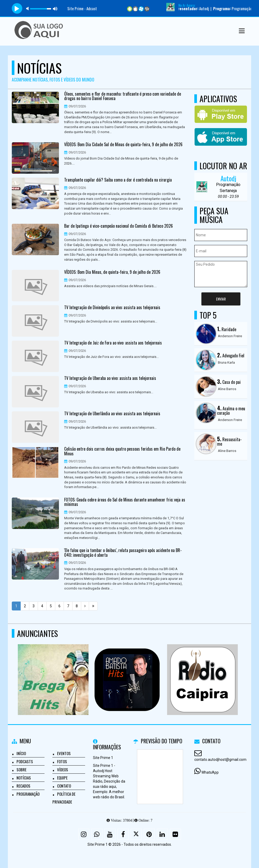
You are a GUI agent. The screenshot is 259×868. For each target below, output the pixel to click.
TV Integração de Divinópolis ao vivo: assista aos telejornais (112, 308)
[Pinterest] (149, 834)
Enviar (221, 299)
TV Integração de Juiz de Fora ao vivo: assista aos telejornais (113, 343)
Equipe (62, 778)
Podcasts (25, 761)
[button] (242, 31)
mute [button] (28, 9)
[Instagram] (84, 834)
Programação (28, 794)
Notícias (24, 778)
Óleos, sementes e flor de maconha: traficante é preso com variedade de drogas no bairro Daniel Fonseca (123, 96)
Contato (64, 786)
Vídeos (63, 769)
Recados (23, 786)
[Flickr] (175, 834)
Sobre (21, 769)
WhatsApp (210, 772)
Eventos (64, 753)
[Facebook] (123, 834)
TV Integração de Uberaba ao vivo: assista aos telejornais (110, 378)
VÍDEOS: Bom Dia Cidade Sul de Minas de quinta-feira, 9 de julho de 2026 (123, 145)
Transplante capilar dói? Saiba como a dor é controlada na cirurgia (118, 180)
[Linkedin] (162, 834)
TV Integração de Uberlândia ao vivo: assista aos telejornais (112, 414)
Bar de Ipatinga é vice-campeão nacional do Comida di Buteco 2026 (119, 226)
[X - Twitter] (136, 834)
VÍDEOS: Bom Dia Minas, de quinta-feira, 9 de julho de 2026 (112, 272)
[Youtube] (110, 834)
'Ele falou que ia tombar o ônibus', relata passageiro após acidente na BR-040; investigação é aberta (123, 553)
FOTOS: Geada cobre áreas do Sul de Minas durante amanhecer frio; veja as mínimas (125, 502)
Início (21, 753)
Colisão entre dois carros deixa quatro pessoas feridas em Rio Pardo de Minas (122, 451)
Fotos (62, 761)
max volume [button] (55, 9)
